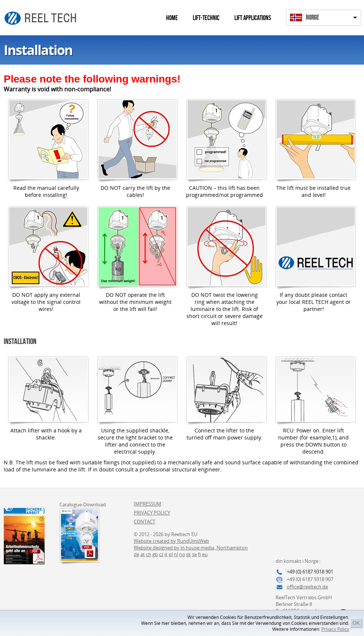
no (182, 554)
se (194, 554)
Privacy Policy (335, 629)
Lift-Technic (206, 18)
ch (149, 554)
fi (199, 554)
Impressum (147, 504)
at (143, 554)
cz (161, 554)
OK (356, 623)
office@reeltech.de (307, 587)
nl (176, 554)
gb (155, 554)
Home (172, 18)
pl (171, 554)
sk (188, 554)
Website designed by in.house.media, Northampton (191, 548)
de (136, 554)
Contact (144, 522)
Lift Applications (253, 18)
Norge (312, 18)
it (166, 554)
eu (205, 554)
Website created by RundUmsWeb (171, 541)
